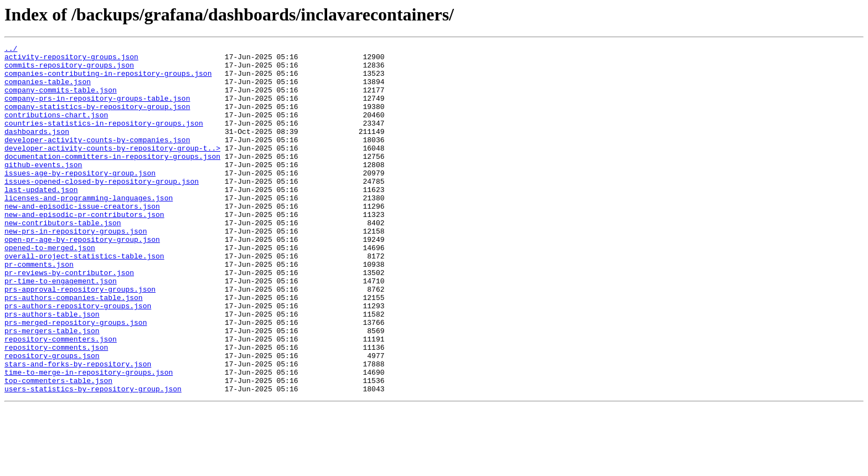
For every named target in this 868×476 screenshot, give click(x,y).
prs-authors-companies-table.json (74, 349)
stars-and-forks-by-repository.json (78, 428)
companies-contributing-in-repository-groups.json (108, 80)
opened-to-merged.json (50, 289)
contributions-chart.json (56, 130)
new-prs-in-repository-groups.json (76, 269)
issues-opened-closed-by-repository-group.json (102, 209)
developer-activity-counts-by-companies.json (97, 159)
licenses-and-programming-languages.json (89, 229)
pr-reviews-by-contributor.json (69, 319)
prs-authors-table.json (52, 369)
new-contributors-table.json (63, 259)
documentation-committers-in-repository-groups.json (112, 179)
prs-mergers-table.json (52, 389)
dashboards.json (37, 149)
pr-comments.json (39, 309)
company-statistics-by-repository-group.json (97, 120)
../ (11, 50)
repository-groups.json (52, 418)
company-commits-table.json (61, 100)
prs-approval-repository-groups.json (80, 339)
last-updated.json (41, 219)
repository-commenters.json (61, 399)
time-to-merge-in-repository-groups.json (89, 438)
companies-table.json (48, 90)
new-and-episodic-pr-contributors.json (84, 249)
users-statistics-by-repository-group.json (93, 458)
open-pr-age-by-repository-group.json (82, 279)
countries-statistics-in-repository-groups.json (104, 139)
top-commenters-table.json (58, 448)
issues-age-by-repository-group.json (80, 199)
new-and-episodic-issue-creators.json (82, 239)
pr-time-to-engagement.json (61, 329)
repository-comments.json (56, 408)
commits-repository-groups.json (69, 70)
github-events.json (43, 189)
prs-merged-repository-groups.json (76, 379)
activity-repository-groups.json (71, 60)
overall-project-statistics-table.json (84, 299)
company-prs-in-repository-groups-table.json (97, 110)
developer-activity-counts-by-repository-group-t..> (112, 169)
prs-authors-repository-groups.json (78, 359)
